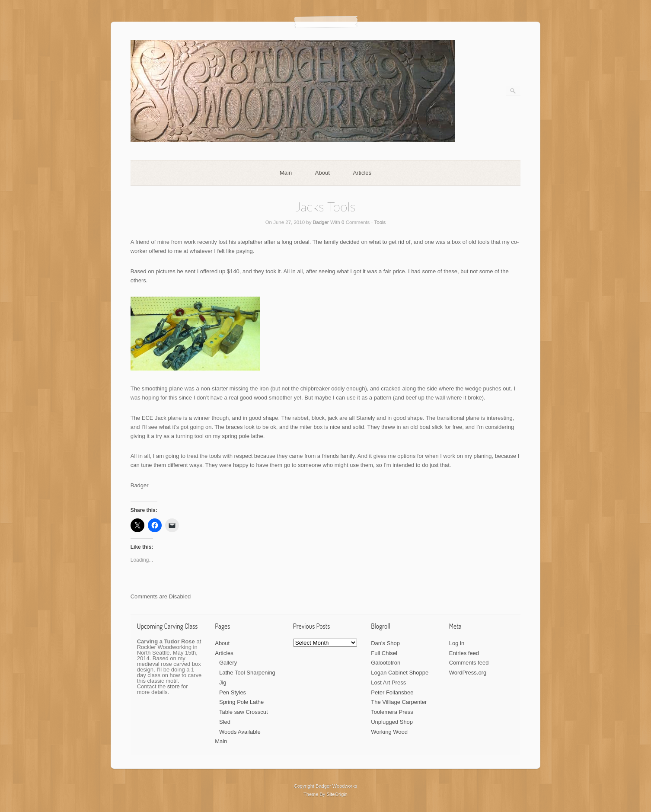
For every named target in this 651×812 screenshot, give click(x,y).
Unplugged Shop (392, 722)
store (174, 686)
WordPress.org (468, 673)
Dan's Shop (385, 643)
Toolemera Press (392, 712)
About (322, 173)
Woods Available (240, 732)
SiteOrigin (337, 794)
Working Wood (389, 732)
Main (286, 173)
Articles (362, 173)
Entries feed (464, 653)
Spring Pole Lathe (241, 702)
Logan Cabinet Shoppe (400, 673)
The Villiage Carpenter (399, 702)
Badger (321, 222)
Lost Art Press (388, 683)
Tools (380, 222)
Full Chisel (384, 653)
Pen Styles (233, 692)
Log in (457, 643)
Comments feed (469, 663)
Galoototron (386, 663)
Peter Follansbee (392, 692)
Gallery (228, 663)
